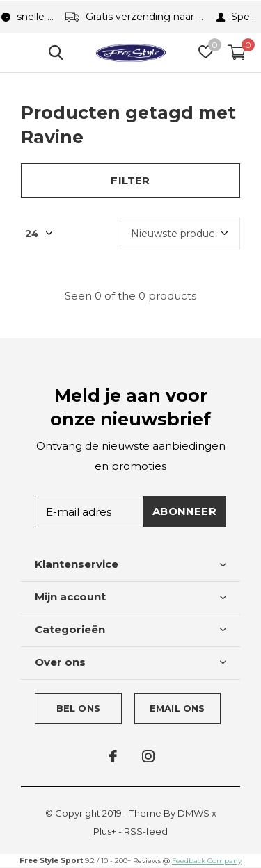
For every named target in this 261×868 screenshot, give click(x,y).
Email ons (177, 708)
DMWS (193, 813)
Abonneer (184, 511)
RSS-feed (146, 831)
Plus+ (105, 831)
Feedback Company (207, 861)
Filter (130, 180)
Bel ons (78, 708)
